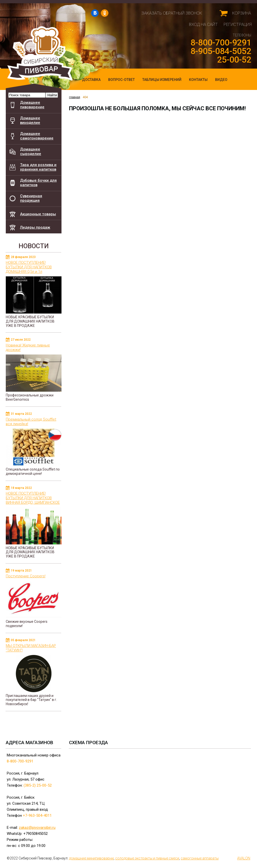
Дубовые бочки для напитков (41, 181)
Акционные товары (38, 214)
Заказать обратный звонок (172, 13)
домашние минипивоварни (91, 858)
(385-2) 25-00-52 (38, 785)
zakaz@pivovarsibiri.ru (37, 828)
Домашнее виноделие (30, 120)
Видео (221, 80)
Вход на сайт (203, 24)
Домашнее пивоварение (32, 105)
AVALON (244, 858)
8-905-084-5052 (221, 51)
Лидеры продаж (35, 227)
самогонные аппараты (200, 858)
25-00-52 (234, 60)
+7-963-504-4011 (37, 815)
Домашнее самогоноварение (37, 136)
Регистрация (238, 24)
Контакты (198, 80)
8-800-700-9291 (221, 42)
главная (75, 97)
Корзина (242, 13)
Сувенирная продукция (31, 198)
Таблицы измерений (162, 80)
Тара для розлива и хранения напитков (38, 167)
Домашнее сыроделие (31, 151)
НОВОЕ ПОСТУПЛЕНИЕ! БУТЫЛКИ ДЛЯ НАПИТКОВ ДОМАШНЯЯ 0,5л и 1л (29, 267)
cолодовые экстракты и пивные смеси (147, 858)
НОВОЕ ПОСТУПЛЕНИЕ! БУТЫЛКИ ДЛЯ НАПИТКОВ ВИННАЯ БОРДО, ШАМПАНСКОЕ (33, 498)
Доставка (91, 80)
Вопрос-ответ (121, 80)
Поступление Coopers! (26, 576)
